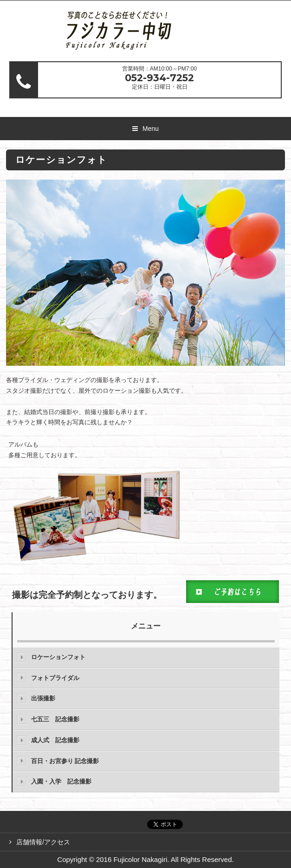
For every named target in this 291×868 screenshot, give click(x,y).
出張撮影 (43, 698)
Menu (151, 129)
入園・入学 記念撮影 (61, 781)
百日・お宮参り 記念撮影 (65, 761)
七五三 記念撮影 (55, 719)
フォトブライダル (55, 678)
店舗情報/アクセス (43, 842)
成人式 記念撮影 (55, 740)
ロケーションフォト (58, 657)
